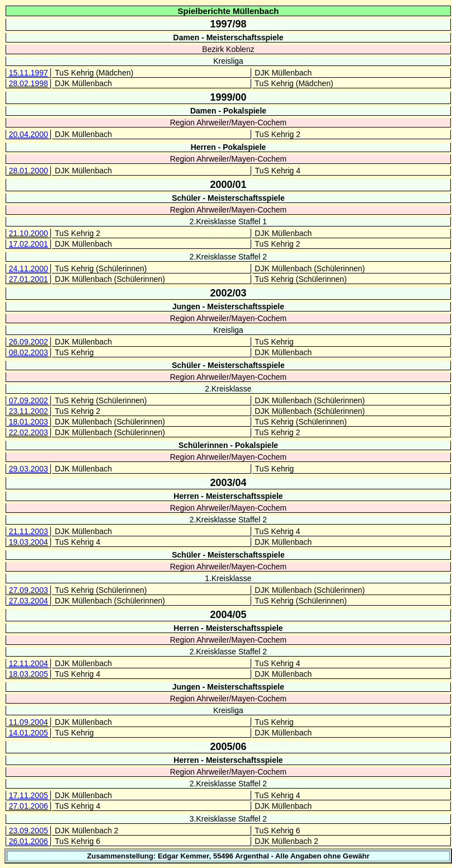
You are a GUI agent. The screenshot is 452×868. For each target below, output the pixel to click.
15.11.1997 (29, 73)
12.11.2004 (29, 663)
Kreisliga (228, 61)
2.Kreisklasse (228, 389)
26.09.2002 (29, 342)
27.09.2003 (29, 590)
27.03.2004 (29, 601)
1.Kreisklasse (228, 578)
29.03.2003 (29, 469)
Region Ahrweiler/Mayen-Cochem (229, 122)
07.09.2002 (29, 400)
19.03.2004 (29, 542)
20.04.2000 (29, 134)
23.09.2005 (29, 831)
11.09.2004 (29, 722)
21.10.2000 (29, 233)
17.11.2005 (29, 795)
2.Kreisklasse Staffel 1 (228, 221)
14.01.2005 (29, 733)
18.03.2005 (29, 674)
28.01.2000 (29, 171)
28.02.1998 (29, 83)
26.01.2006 (29, 841)
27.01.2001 (29, 279)
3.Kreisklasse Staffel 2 (228, 819)
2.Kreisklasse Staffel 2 (228, 257)
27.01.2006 (29, 806)
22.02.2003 (29, 432)
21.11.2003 (29, 531)
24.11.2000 (29, 268)
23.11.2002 (29, 411)
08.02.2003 (29, 352)
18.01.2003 (29, 422)
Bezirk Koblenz (228, 49)
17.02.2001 (29, 244)
